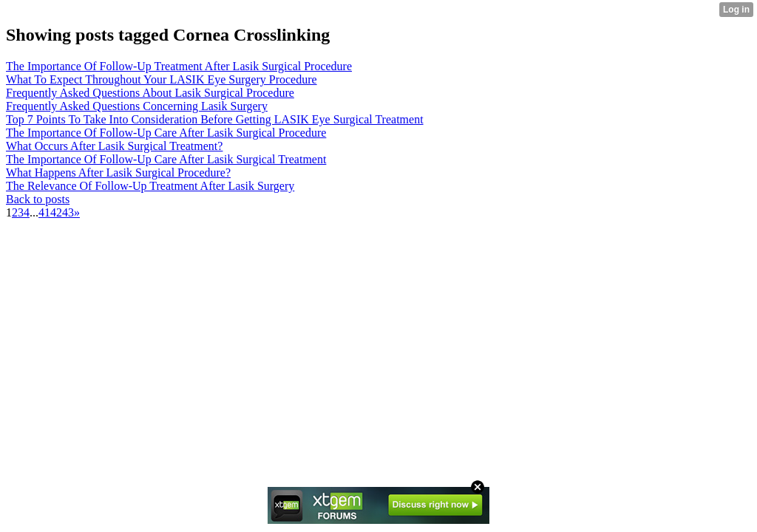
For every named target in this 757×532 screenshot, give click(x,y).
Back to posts (38, 199)
